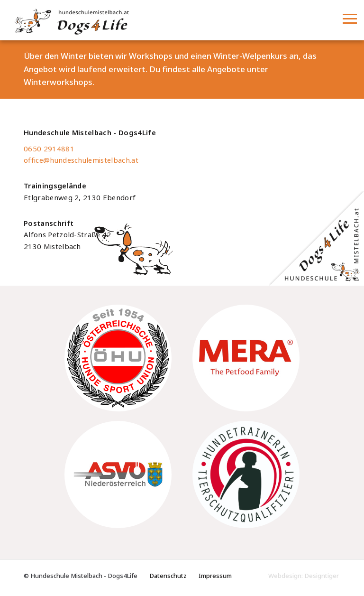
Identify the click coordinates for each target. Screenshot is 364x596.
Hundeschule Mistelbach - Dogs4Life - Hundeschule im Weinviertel (124, 21)
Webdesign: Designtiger (304, 576)
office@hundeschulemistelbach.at (81, 160)
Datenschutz (168, 576)
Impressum (215, 576)
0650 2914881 (49, 149)
